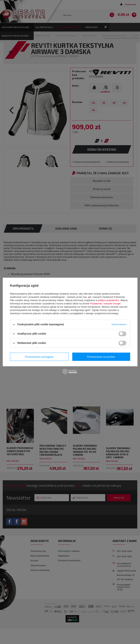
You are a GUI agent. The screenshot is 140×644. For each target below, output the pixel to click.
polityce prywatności (109, 300)
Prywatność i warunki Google (105, 304)
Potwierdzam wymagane (39, 357)
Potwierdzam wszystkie (101, 357)
